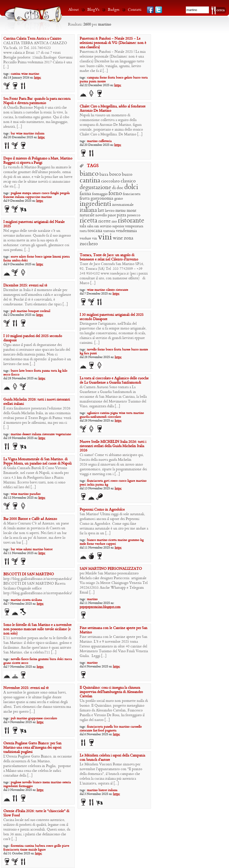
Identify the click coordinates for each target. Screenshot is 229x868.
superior (118, 226)
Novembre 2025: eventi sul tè (26, 688)
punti (93, 353)
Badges (114, 10)
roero (114, 481)
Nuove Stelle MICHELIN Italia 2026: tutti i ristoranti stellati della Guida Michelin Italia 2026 (113, 446)
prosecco (134, 215)
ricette (104, 221)
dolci (131, 187)
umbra (17, 261)
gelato (128, 78)
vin (95, 238)
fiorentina (17, 846)
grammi (43, 659)
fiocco (15, 375)
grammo (134, 540)
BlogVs (93, 10)
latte (22, 371)
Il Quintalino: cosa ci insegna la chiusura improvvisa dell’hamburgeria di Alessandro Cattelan (111, 692)
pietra (66, 257)
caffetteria (105, 141)
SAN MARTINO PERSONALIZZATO (111, 569)
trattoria (109, 231)
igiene (47, 257)
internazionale (123, 205)
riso (114, 222)
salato (22, 257)
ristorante (131, 221)
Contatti (135, 10)
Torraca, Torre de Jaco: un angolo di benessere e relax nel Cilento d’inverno (109, 257)
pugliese (16, 193)
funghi (55, 193)
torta (145, 78)
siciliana (37, 600)
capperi (111, 544)
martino (34, 74)
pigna (114, 413)
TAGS (93, 166)
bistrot (48, 549)
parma (84, 82)
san (97, 226)
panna (46, 371)
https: (38, 78)
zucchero (89, 244)
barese (126, 350)
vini (105, 237)
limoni (57, 257)
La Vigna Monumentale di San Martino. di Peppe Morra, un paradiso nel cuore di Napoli (37, 461)
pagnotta (111, 731)
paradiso (35, 494)
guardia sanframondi (93, 417)
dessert (26, 434)
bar (13, 134)
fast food (99, 731)
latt (101, 211)
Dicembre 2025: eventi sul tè (25, 286)
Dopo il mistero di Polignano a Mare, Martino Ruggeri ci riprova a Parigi (38, 161)
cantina (16, 74)
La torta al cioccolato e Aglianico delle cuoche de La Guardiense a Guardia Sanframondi (114, 381)
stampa (27, 193)
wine (24, 74)
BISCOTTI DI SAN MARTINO (29, 574)
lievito (110, 211)
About (74, 10)
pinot (112, 215)
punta (93, 82)
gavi (107, 481)
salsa (90, 226)
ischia (91, 485)
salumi (28, 549)
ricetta (88, 221)
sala (83, 226)
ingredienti (95, 204)
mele (83, 544)
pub (13, 311)
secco (7, 375)
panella (108, 727)
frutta (111, 78)
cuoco (45, 193)
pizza (122, 215)
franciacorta (132, 194)
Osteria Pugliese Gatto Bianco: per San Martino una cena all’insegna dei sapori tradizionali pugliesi (32, 748)
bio (116, 727)
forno (103, 78)
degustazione (95, 188)
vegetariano (63, 434)
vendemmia (126, 231)
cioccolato (110, 181)
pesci (83, 485)
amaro (36, 193)
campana (93, 78)
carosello (136, 727)
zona (129, 238)
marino (122, 540)
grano (119, 199)
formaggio (100, 194)
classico (128, 181)
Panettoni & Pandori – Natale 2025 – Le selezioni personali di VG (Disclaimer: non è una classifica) (113, 43)
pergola (65, 193)
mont (132, 211)
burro (137, 78)
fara (86, 353)
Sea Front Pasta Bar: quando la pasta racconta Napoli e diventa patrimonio (37, 101)
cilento (110, 290)
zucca (68, 659)
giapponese (35, 718)
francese (9, 197)
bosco (120, 78)
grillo (58, 846)
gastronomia (102, 198)
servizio (106, 226)
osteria (67, 782)
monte (101, 82)
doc (120, 188)
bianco (89, 174)
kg (81, 353)
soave (14, 257)
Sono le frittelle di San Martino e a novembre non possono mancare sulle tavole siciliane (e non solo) (37, 629)
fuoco (25, 659)
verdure (85, 238)
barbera (40, 846)
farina (85, 194)
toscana (95, 231)
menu (121, 211)
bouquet (34, 311)
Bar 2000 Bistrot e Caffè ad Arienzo (30, 519)
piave (66, 846)
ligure (131, 481)
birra (104, 175)
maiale (33, 850)
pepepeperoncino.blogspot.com (100, 607)
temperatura (134, 226)
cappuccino (33, 197)
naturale (87, 215)
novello (101, 215)
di (114, 188)
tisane (24, 850)
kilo (65, 371)
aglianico (93, 413)
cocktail (45, 311)
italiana (40, 134)
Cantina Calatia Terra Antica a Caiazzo (32, 39)
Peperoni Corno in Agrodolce (102, 510)
